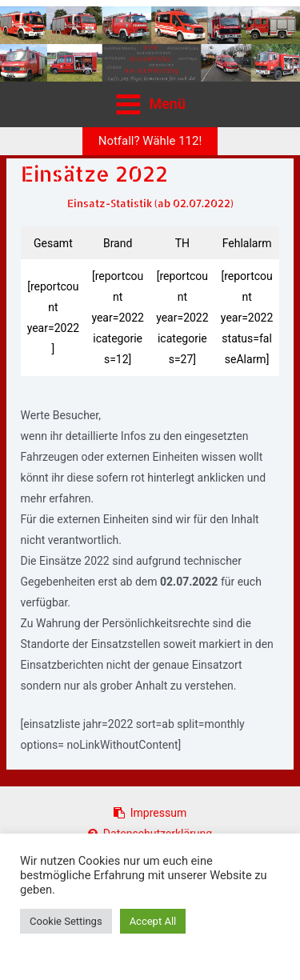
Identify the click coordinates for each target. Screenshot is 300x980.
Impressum (150, 813)
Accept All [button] (153, 921)
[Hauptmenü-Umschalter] (150, 104)
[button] (150, 141)
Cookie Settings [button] (66, 921)
